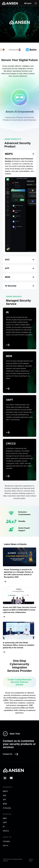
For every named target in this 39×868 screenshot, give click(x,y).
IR (4, 827)
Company (6, 841)
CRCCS (6, 831)
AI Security (7, 808)
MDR (5, 818)
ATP (4, 800)
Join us (6, 845)
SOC (5, 795)
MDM (5, 804)
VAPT (5, 823)
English (28, 3)
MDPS (5, 791)
